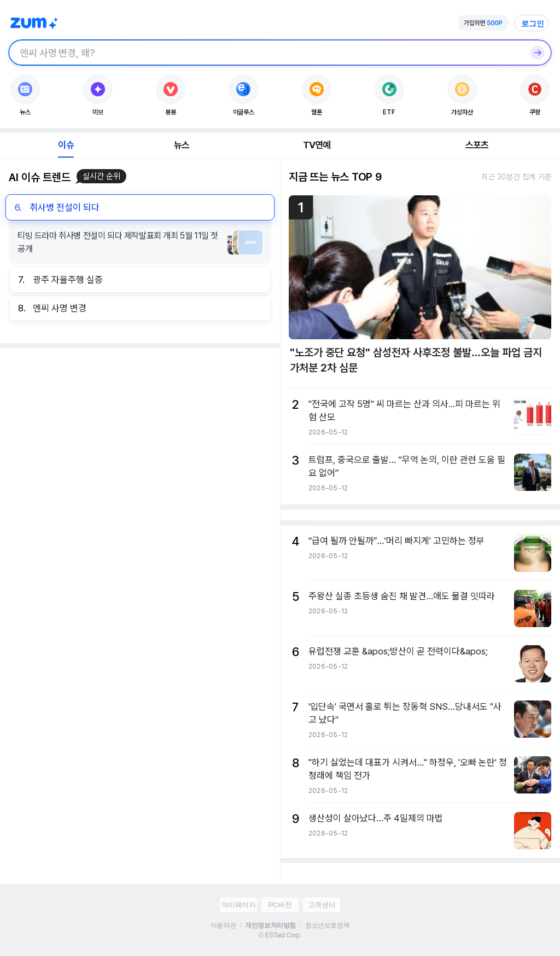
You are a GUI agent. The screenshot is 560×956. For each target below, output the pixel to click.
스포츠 (477, 145)
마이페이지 (239, 905)
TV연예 (317, 145)
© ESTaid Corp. (280, 935)
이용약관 (223, 925)
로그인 (533, 24)
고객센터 (322, 905)
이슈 (66, 145)
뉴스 (182, 145)
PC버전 (280, 905)
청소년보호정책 (327, 925)
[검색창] (266, 53)
